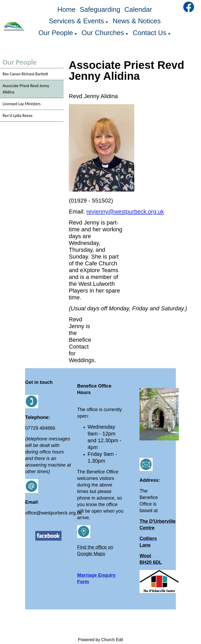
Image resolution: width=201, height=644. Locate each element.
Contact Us (150, 33)
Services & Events (76, 21)
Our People (56, 33)
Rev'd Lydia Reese (18, 116)
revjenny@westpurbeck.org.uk (125, 212)
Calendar (138, 9)
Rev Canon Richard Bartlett (25, 74)
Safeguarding (100, 9)
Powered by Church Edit (101, 640)
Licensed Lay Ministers (22, 104)
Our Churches (103, 33)
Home (66, 9)
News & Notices (137, 21)
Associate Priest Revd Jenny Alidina (26, 89)
